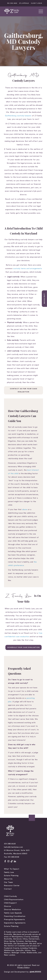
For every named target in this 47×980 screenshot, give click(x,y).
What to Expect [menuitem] (12, 869)
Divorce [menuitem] (8, 906)
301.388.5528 (12, 3)
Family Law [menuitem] (9, 872)
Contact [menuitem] (8, 889)
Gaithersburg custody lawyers (18, 116)
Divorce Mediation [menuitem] (12, 910)
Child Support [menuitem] (10, 903)
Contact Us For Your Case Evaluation (23, 390)
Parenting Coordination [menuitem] (15, 916)
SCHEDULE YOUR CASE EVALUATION (23, 647)
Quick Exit (44, 299)
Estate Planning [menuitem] (11, 876)
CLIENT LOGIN (36, 3)
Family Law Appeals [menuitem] (13, 913)
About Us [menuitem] (8, 879)
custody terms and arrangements (27, 269)
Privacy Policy (23, 968)
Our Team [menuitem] (8, 882)
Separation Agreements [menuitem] (15, 923)
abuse (25, 510)
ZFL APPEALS (24, 3)
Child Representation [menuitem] (14, 900)
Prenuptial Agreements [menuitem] (14, 920)
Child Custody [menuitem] (11, 896)
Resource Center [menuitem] (12, 886)
